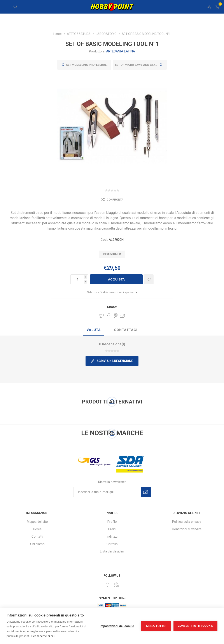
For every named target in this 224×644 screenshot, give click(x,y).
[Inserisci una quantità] (77, 279)
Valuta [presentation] (94, 330)
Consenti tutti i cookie (195, 626)
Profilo (112, 522)
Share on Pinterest (116, 316)
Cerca (37, 529)
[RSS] (116, 584)
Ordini (112, 529)
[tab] (94, 330)
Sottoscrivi (146, 492)
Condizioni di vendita (187, 529)
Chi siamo (37, 544)
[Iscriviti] (107, 492)
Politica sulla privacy (187, 522)
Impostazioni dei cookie (117, 626)
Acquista (116, 279)
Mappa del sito (37, 522)
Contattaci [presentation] (126, 330)
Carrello (112, 544)
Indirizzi (112, 537)
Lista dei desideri (112, 551)
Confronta (115, 200)
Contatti (37, 537)
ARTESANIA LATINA (121, 51)
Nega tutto (156, 626)
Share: (112, 307)
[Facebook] (108, 584)
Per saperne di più (43, 636)
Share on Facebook (109, 316)
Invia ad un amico (122, 316)
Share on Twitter (102, 316)
